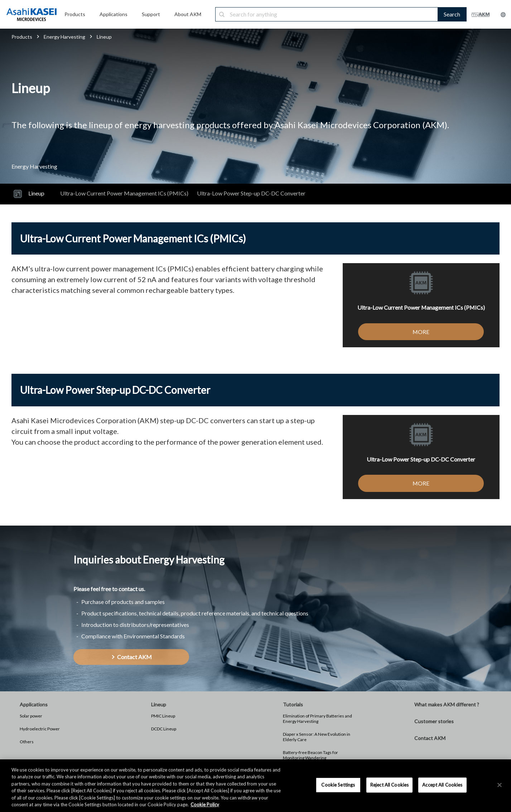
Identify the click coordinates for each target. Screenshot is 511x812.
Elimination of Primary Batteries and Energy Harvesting (317, 719)
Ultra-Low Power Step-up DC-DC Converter (251, 193)
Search (452, 14)
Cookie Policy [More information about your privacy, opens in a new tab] (205, 804)
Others (27, 742)
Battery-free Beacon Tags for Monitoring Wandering (310, 755)
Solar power (31, 716)
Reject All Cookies (389, 785)
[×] (500, 785)
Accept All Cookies (442, 785)
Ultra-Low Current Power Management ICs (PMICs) (124, 193)
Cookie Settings (338, 785)
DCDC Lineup (164, 729)
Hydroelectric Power (40, 729)
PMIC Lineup (163, 716)
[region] (256, 786)
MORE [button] (421, 332)
